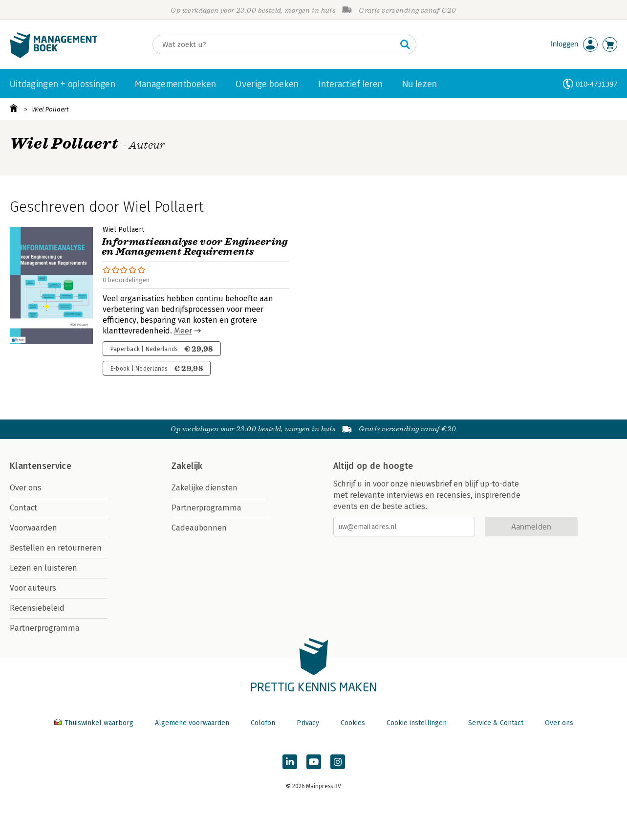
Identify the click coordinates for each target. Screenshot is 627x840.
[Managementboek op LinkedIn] (290, 762)
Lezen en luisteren (43, 568)
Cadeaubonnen (199, 528)
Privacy (308, 723)
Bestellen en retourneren (56, 548)
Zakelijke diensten (205, 488)
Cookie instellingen (417, 723)
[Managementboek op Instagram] (338, 762)
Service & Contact (496, 723)
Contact (23, 508)
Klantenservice (41, 466)
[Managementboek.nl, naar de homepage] (54, 55)
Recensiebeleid (37, 608)
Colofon (263, 723)
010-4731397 (596, 84)
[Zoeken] (275, 44)
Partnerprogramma (45, 628)
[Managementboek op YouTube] (314, 762)
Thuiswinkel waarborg (95, 723)
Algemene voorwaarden (192, 723)
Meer (183, 331)
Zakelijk (187, 466)
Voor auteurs (33, 588)
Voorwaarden (33, 528)
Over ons (26, 488)
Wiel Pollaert (50, 109)
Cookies (353, 723)
